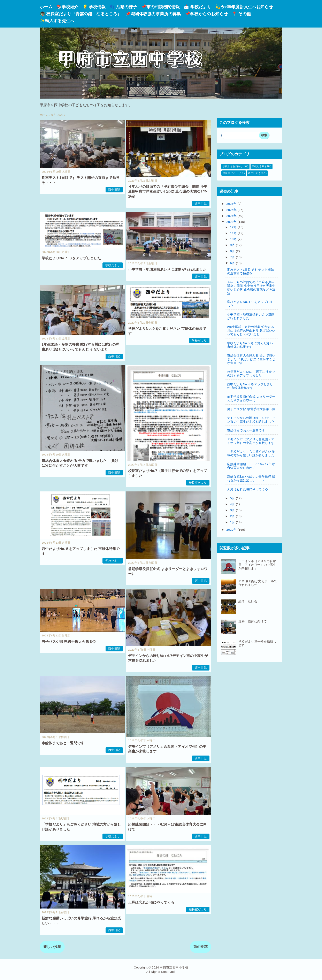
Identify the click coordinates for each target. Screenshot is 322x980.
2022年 (232, 530)
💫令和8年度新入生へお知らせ (244, 7)
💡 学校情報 (94, 7)
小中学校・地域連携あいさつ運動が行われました (167, 270)
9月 (233, 245)
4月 (233, 504)
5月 (233, 498)
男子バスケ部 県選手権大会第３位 (69, 642)
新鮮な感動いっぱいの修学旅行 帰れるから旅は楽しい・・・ (251, 478)
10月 (234, 239)
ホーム (46, 7)
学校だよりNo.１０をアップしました (71, 258)
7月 (233, 257)
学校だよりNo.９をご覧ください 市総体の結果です (250, 345)
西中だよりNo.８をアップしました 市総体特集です (250, 386)
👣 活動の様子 (123, 7)
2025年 (232, 210)
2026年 (232, 204)
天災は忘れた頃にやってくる (151, 902)
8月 (233, 251)
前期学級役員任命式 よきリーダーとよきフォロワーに (251, 399)
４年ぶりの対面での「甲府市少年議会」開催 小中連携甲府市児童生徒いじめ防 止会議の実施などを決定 (168, 192)
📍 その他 (241, 14)
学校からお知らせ (233, 166)
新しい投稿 (52, 947)
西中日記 (114, 190)
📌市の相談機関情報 (160, 7)
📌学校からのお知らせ (206, 14)
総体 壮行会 (248, 601)
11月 (234, 233)
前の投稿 (201, 947)
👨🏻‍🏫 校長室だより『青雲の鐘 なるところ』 (81, 14)
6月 (233, 263)
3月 (233, 510)
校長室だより (198, 483)
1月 (233, 522)
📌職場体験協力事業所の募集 (153, 14)
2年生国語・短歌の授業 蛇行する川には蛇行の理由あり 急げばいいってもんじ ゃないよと (251, 331)
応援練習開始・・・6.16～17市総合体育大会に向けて (251, 466)
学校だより (113, 265)
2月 (233, 516)
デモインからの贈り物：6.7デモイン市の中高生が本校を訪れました (251, 420)
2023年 (232, 222)
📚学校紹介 (67, 7)
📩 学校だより (197, 7)
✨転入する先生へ (57, 21)
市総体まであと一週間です (63, 743)
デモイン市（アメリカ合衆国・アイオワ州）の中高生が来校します (251, 441)
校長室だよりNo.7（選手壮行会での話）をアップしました (251, 373)
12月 (234, 227)
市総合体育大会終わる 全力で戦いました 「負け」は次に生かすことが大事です (251, 359)
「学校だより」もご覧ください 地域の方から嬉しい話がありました (251, 453)
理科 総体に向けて (253, 621)
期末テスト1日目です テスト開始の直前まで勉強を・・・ (251, 271)
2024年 (232, 216)
